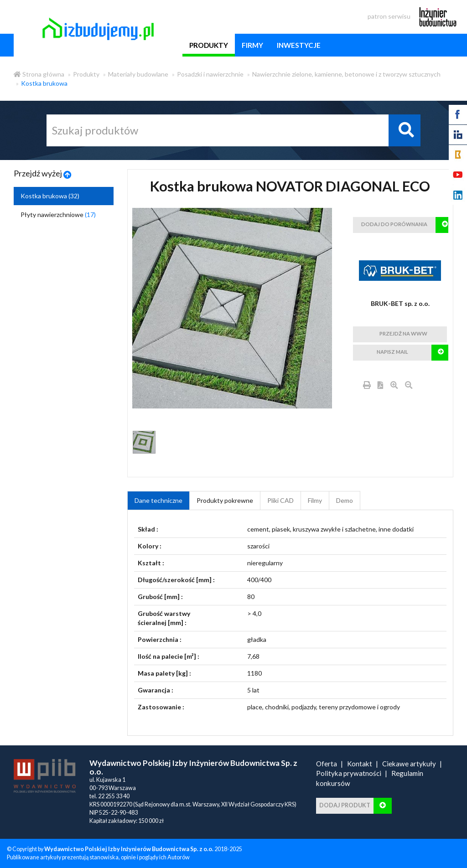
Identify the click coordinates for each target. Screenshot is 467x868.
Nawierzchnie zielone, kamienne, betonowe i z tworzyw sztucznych (346, 74)
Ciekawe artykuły (409, 764)
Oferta (327, 764)
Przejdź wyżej (43, 173)
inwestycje (299, 45)
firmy (252, 45)
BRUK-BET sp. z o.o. (400, 303)
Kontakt (360, 764)
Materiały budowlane (138, 74)
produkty (209, 45)
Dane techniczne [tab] (158, 500)
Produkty (86, 74)
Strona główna (39, 74)
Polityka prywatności (349, 773)
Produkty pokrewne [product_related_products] (225, 500)
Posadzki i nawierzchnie (210, 74)
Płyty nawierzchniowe (58, 214)
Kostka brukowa (44, 83)
